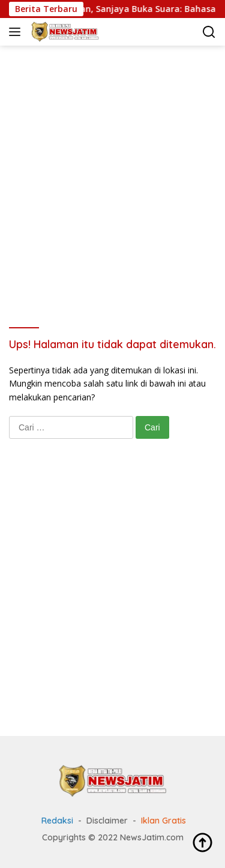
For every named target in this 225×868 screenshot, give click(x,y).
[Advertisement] (112, 170)
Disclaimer (107, 821)
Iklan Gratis (163, 821)
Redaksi (57, 821)
